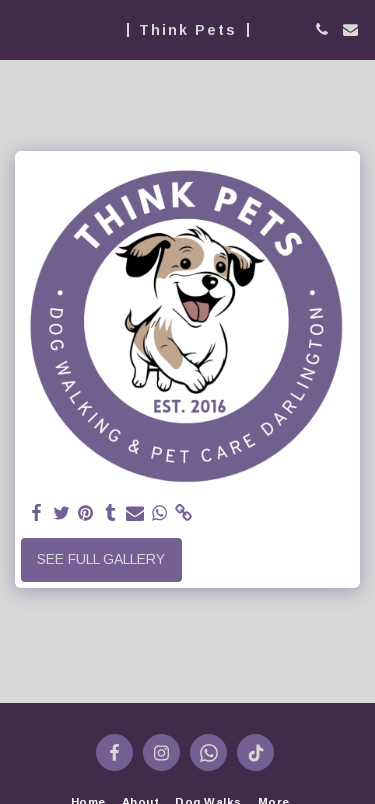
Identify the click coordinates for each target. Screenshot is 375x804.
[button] (22, 29)
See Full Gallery (101, 559)
